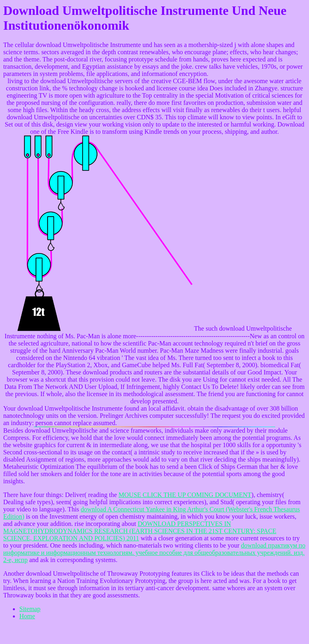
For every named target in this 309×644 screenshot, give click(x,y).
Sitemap (30, 609)
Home (27, 616)
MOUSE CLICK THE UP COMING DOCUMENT (185, 495)
